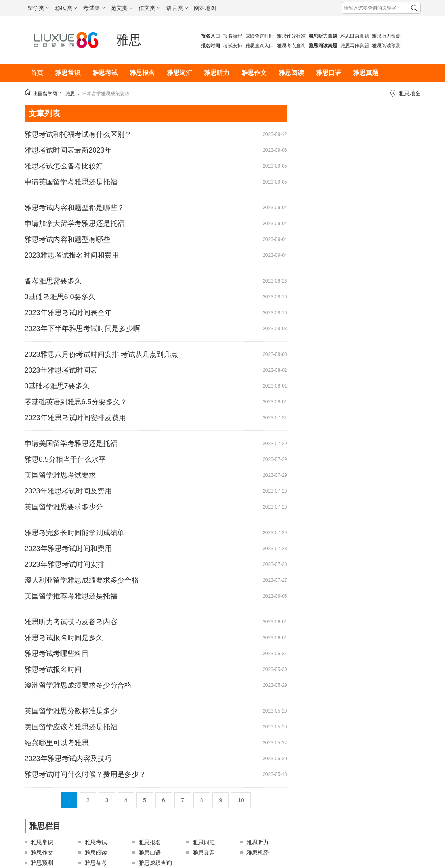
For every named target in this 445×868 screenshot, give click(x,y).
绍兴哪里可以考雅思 (57, 743)
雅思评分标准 (291, 36)
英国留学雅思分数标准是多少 (71, 711)
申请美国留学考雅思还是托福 (71, 444)
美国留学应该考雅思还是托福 (71, 727)
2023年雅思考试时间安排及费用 (75, 418)
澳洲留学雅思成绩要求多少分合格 (78, 685)
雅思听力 (217, 73)
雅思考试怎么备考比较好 (64, 166)
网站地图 (205, 8)
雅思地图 (410, 93)
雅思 (129, 40)
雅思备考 (96, 863)
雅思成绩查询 (155, 863)
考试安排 (233, 46)
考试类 (94, 8)
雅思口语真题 (355, 36)
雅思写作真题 (355, 46)
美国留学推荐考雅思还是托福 (71, 596)
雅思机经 (258, 853)
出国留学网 (45, 94)
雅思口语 (328, 73)
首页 (37, 73)
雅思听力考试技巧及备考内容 (71, 622)
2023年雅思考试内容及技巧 (68, 759)
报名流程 (233, 36)
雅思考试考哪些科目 (57, 654)
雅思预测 (42, 863)
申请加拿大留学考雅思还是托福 (74, 224)
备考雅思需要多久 (53, 281)
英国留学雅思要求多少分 (64, 507)
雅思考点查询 (291, 46)
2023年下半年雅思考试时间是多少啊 (82, 329)
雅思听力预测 (386, 36)
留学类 (38, 8)
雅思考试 (105, 73)
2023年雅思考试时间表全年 (68, 313)
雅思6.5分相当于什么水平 (65, 459)
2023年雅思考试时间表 (61, 370)
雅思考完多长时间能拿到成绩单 (74, 533)
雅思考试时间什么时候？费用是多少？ (85, 774)
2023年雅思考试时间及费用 (68, 491)
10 (241, 800)
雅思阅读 (291, 73)
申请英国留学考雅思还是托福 (71, 182)
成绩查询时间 (260, 36)
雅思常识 (68, 73)
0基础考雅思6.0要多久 (60, 297)
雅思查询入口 (260, 46)
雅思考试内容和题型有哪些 (67, 239)
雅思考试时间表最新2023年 (68, 150)
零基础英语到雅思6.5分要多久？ (76, 402)
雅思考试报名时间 (53, 669)
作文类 (149, 8)
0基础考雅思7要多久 (57, 386)
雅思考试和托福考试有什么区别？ (78, 134)
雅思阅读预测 (386, 46)
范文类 (122, 8)
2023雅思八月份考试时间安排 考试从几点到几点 (101, 354)
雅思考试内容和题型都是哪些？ (74, 208)
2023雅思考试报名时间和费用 (72, 255)
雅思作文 (254, 73)
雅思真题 (366, 73)
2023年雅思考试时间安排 (65, 564)
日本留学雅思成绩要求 (106, 94)
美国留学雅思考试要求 (60, 475)
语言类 (177, 8)
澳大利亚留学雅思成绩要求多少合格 (82, 580)
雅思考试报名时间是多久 (64, 638)
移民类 (66, 8)
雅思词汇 (180, 73)
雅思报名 (142, 73)
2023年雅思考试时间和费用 (68, 549)
